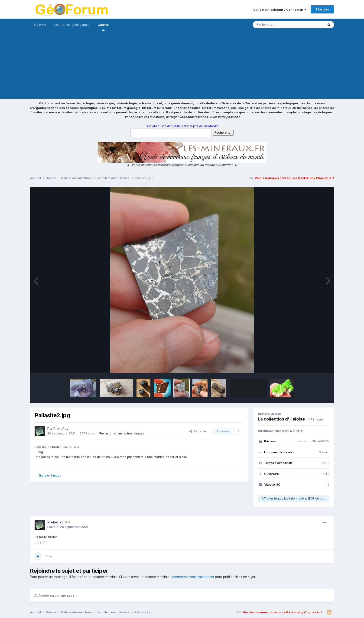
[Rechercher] (275, 25)
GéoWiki (40, 25)
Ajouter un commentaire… (56, 595)
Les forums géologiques (72, 25)
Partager (198, 431)
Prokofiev (61, 429)
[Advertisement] (182, 66)
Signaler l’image (50, 475)
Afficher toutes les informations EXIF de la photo (296, 498)
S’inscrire (322, 9)
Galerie (103, 27)
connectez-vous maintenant (193, 577)
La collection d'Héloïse (281, 419)
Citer (49, 556)
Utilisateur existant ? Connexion (280, 10)
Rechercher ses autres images (122, 433)
